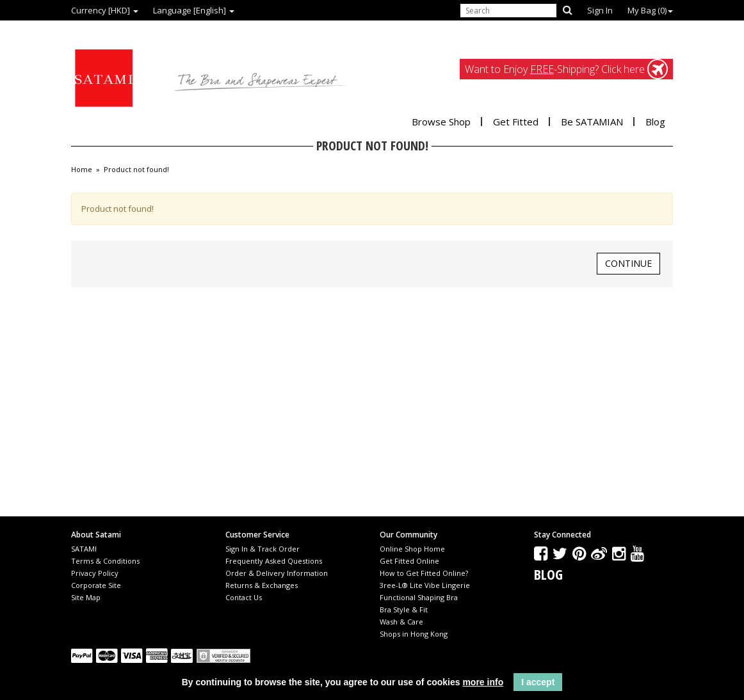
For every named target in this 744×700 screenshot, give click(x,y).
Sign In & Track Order (263, 549)
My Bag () (650, 10)
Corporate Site (96, 585)
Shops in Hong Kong (414, 634)
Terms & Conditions (105, 561)
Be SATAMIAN (592, 122)
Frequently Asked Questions (274, 561)
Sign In (600, 10)
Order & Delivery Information (277, 573)
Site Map (86, 597)
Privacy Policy (95, 573)
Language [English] (194, 10)
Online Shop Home (412, 549)
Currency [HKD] (105, 10)
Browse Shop (441, 122)
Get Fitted (516, 122)
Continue (628, 263)
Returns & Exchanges (262, 585)
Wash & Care (401, 622)
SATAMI (84, 549)
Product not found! (136, 170)
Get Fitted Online (409, 561)
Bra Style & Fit (404, 609)
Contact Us (244, 597)
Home (82, 170)
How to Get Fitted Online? (424, 573)
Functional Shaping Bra (419, 597)
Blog (655, 122)
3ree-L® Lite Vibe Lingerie (425, 585)
